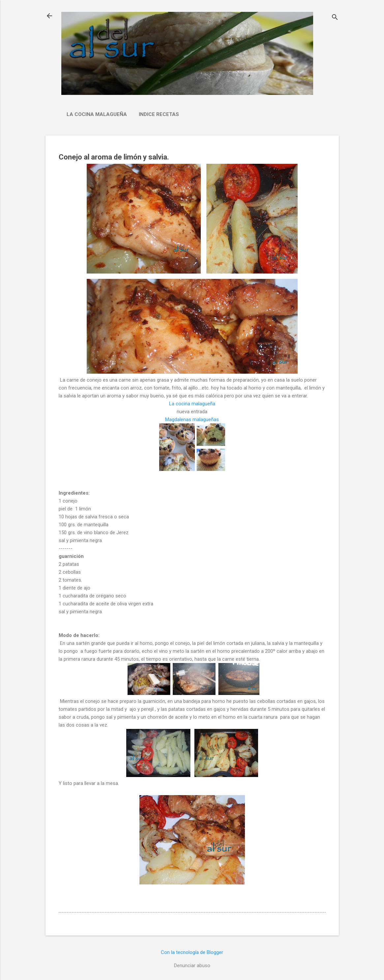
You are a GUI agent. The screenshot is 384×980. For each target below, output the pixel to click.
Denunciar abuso (192, 966)
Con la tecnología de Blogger (192, 952)
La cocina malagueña (97, 114)
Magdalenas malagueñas (192, 419)
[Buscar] (335, 18)
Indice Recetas (159, 114)
